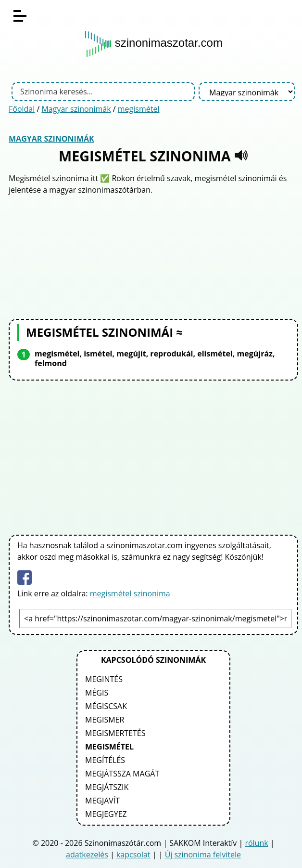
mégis (97, 693)
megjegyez (106, 814)
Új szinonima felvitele (203, 855)
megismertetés (115, 733)
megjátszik (107, 787)
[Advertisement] (153, 256)
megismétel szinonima (130, 593)
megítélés (105, 760)
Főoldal (22, 109)
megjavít (102, 801)
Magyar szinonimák (76, 109)
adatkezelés (87, 855)
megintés (104, 679)
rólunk (256, 843)
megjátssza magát (122, 774)
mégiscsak (106, 706)
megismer (105, 720)
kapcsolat (133, 855)
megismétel (139, 109)
